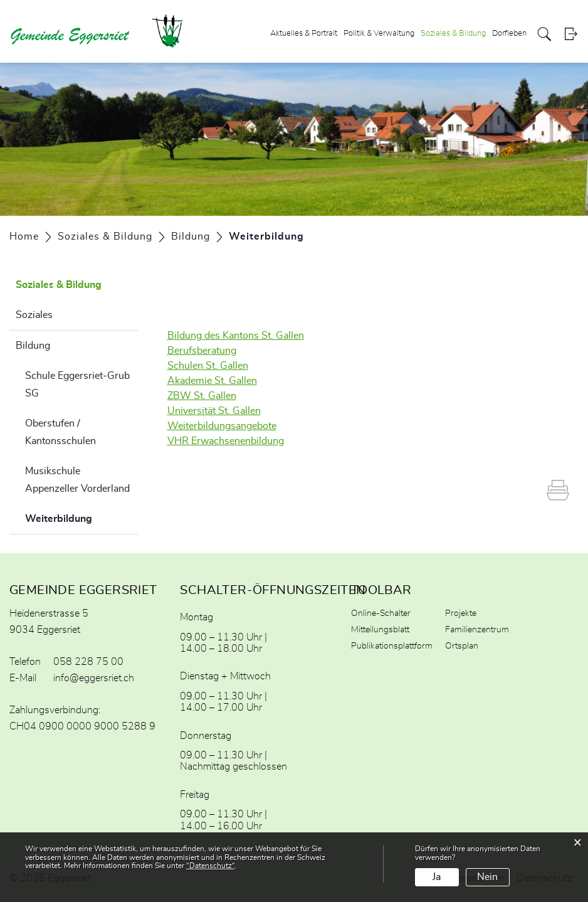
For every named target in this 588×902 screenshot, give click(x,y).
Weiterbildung (81, 517)
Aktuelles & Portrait (304, 34)
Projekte (461, 613)
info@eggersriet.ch (94, 678)
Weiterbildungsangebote (222, 426)
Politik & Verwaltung (379, 34)
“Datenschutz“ (210, 866)
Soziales (34, 315)
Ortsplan (462, 646)
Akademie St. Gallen (212, 381)
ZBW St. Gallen (202, 396)
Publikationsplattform (392, 646)
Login (571, 34)
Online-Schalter (381, 613)
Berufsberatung (202, 351)
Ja (437, 877)
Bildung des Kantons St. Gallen (236, 336)
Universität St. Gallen (214, 411)
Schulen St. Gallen (208, 366)
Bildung (33, 346)
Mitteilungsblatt (380, 630)
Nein (487, 877)
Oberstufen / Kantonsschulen (60, 432)
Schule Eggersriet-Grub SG (77, 385)
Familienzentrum (477, 630)
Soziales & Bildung (453, 34)
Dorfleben (509, 34)
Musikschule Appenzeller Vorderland (77, 480)
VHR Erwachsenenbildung (226, 441)
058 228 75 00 (88, 662)
